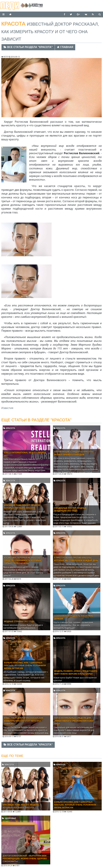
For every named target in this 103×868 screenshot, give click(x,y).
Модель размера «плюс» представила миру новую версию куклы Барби (76, 673)
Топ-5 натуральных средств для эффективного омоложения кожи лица (74, 721)
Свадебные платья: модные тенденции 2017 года (70, 509)
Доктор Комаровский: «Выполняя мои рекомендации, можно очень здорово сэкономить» (25, 859)
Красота (9, 428)
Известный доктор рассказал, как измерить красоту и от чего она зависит (24, 721)
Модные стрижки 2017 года (19, 621)
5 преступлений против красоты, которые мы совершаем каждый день (76, 559)
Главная (65, 47)
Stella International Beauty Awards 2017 (25, 454)
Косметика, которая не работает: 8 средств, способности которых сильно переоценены (24, 560)
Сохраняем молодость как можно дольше (74, 617)
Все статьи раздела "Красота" (28, 47)
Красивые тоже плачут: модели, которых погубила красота (22, 507)
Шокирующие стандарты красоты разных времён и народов (74, 453)
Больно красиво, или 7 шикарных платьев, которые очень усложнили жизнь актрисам (25, 666)
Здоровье (9, 818)
